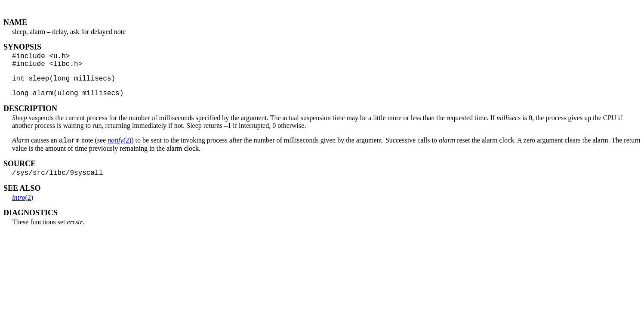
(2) (119, 148)
